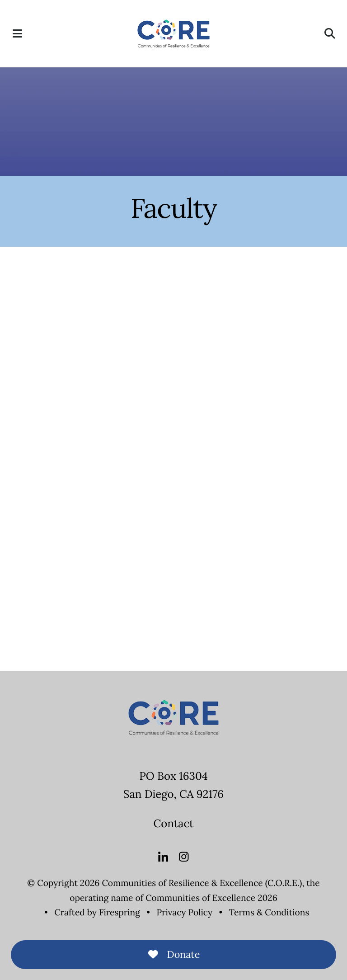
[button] (17, 33)
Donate (174, 954)
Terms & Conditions (269, 913)
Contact (174, 823)
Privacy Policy (185, 913)
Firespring (120, 913)
